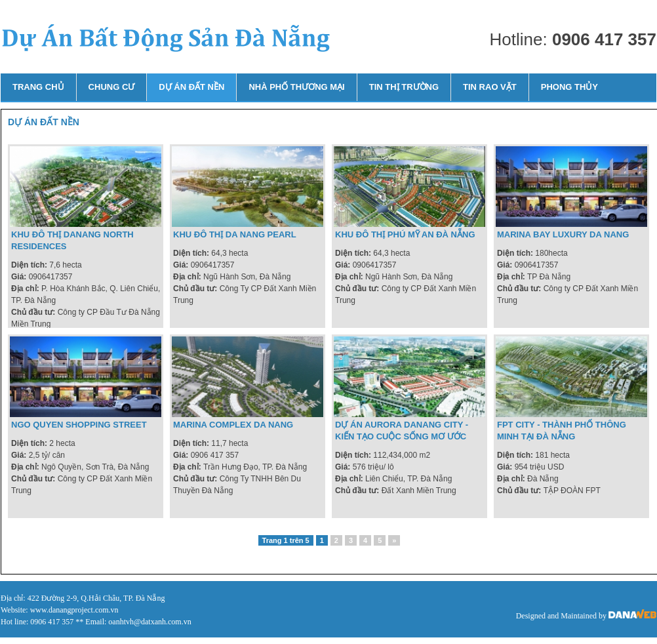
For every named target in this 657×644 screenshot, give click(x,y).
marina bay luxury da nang (563, 234)
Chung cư (112, 87)
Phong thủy (569, 87)
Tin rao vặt (490, 87)
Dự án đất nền (191, 87)
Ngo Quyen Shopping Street (79, 425)
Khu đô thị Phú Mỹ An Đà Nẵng (405, 234)
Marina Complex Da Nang (233, 425)
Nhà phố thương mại (296, 87)
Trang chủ (38, 87)
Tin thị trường (404, 87)
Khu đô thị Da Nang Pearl (235, 234)
